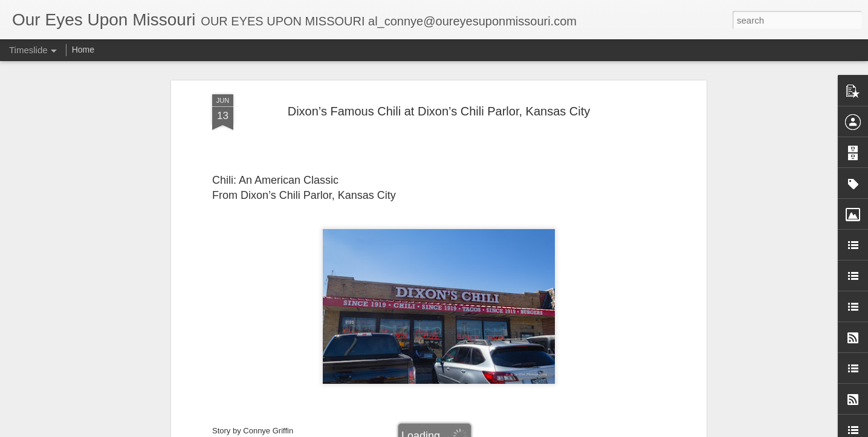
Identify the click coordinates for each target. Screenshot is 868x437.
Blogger (520, 430)
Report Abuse (556, 430)
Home (83, 50)
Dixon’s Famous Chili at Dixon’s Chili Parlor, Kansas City (439, 94)
